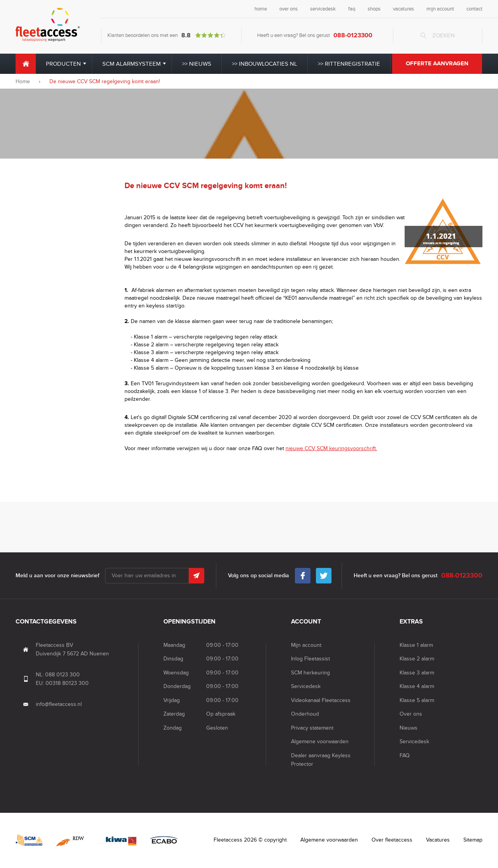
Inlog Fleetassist (310, 659)
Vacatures (438, 840)
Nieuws (409, 728)
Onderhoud (305, 714)
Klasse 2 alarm (417, 659)
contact (474, 9)
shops (374, 9)
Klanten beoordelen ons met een (167, 35)
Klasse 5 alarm (417, 700)
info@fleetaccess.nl (59, 704)
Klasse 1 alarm (416, 645)
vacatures (403, 9)
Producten (63, 64)
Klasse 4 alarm (417, 686)
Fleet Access (48, 25)
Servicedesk (306, 686)
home (261, 9)
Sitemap (473, 840)
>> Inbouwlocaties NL (265, 64)
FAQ (405, 755)
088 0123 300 (62, 675)
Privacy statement (312, 728)
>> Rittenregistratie (349, 64)
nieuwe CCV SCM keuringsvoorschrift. (331, 448)
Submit (196, 576)
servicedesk (323, 9)
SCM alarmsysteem (132, 64)
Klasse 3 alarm (417, 673)
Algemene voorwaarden (320, 741)
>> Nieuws (197, 64)
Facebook (303, 574)
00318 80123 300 (67, 683)
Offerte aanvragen (437, 64)
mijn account (440, 9)
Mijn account (306, 645)
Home (26, 64)
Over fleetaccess (392, 840)
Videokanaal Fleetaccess (321, 700)
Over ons (411, 714)
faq (352, 9)
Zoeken (444, 35)
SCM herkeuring (310, 673)
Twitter (324, 574)
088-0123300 (353, 35)
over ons (288, 9)
